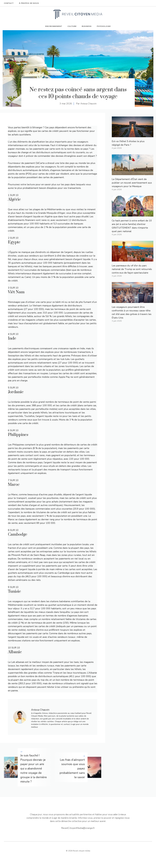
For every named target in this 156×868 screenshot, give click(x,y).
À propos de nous (29, 3)
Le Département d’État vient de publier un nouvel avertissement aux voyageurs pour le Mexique (132, 183)
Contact (9, 3)
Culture (72, 26)
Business (87, 26)
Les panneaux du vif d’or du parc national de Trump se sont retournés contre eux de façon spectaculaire (132, 269)
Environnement (54, 26)
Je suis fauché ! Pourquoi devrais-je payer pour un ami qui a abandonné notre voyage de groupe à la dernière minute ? (34, 769)
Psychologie (104, 26)
